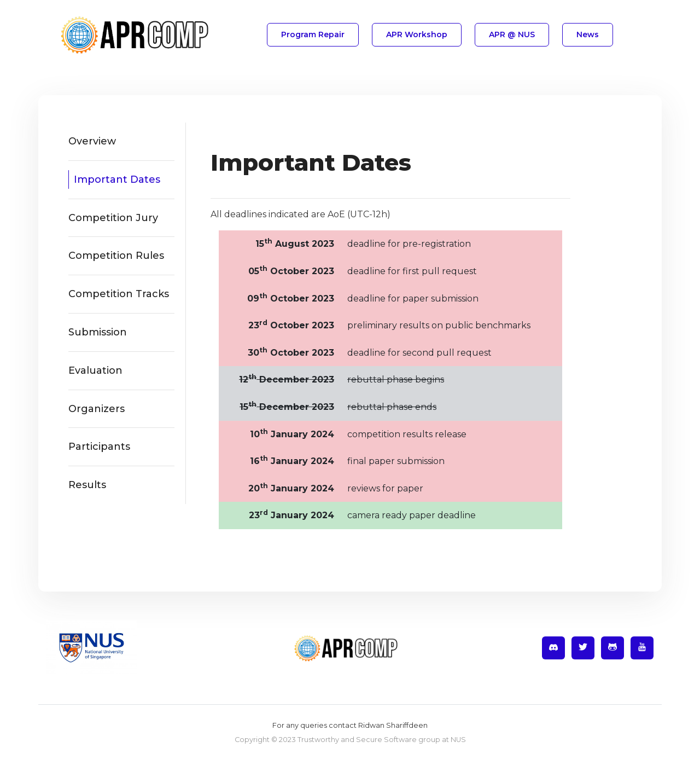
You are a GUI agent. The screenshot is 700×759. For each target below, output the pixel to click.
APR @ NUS (512, 34)
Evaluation (95, 370)
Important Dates (117, 179)
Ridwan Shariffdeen (393, 725)
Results (87, 485)
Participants (99, 447)
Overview (92, 141)
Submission (98, 332)
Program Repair (313, 34)
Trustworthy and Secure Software (357, 740)
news (588, 34)
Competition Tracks (119, 294)
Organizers (97, 409)
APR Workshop (417, 34)
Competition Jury (113, 218)
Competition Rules (116, 256)
